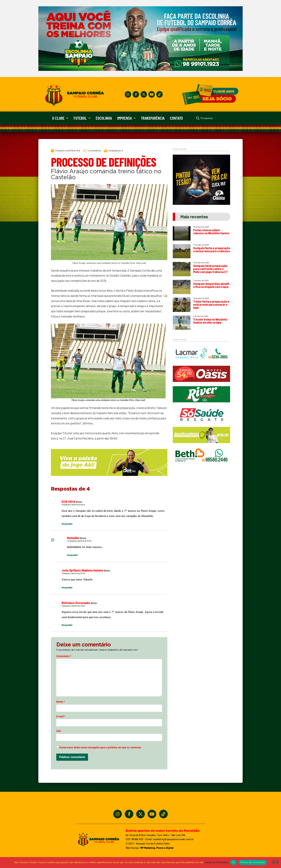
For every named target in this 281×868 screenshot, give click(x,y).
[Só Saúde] (201, 424)
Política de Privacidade (216, 862)
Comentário (64, 656)
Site (59, 731)
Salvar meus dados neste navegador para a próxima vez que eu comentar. (100, 747)
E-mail (61, 716)
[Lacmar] (201, 363)
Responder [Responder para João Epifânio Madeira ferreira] (67, 588)
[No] (275, 862)
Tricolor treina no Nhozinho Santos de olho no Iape (210, 321)
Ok (233, 862)
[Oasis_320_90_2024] (201, 384)
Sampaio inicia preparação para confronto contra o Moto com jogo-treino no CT (210, 269)
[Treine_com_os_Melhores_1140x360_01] (140, 70)
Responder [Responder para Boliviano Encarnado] (67, 625)
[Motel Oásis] (201, 204)
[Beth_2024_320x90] (201, 465)
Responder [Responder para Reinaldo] (72, 555)
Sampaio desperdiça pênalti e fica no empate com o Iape (211, 285)
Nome (60, 702)
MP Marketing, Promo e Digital (157, 848)
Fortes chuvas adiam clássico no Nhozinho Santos (211, 231)
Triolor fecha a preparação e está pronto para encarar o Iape (211, 304)
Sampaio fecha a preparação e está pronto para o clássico (212, 249)
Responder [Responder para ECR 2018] (67, 524)
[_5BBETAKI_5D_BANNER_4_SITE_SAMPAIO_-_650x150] (109, 477)
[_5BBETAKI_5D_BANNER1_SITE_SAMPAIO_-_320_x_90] (201, 445)
